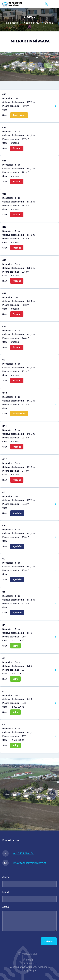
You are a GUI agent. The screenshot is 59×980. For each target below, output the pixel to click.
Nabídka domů (31, 23)
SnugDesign (29, 970)
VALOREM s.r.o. (29, 963)
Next (52, 794)
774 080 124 (47, 4)
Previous (7, 794)
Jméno (6, 877)
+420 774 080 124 (18, 853)
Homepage (12, 23)
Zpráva (6, 907)
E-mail (6, 892)
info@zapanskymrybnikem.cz (24, 863)
